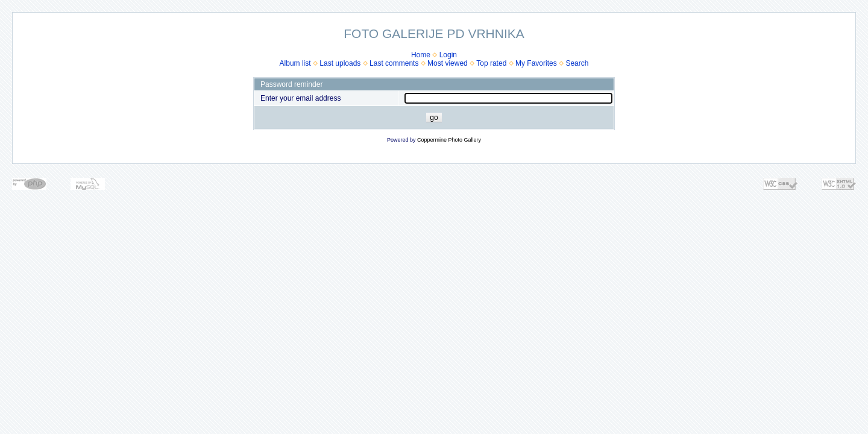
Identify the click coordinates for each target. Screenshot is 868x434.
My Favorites (536, 63)
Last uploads (340, 63)
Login (448, 55)
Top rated (491, 63)
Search (577, 63)
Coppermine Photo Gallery (449, 140)
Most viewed (448, 63)
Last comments (394, 63)
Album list (295, 63)
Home (421, 55)
